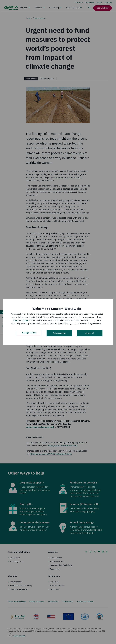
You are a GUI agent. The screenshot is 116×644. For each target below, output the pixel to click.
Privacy (16, 320)
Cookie (26, 320)
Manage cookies (29, 333)
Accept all (90, 333)
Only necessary (59, 333)
